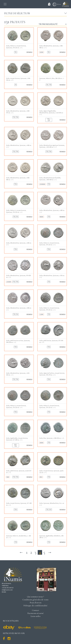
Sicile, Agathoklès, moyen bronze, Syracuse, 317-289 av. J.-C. (17, 439)
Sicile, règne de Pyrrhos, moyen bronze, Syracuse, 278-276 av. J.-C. (52, 374)
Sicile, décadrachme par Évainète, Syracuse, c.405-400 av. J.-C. (50, 179)
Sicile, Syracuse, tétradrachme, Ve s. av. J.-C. (52, 504)
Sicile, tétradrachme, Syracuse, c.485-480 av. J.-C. (51, 47)
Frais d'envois (36, 603)
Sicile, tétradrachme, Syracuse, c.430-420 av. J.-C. (18, 374)
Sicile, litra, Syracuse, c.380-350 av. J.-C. (52, 438)
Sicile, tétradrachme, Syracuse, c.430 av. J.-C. (52, 276)
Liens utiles (36, 616)
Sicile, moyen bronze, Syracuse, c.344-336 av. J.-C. (18, 79)
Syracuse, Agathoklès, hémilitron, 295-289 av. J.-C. (52, 537)
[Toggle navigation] (5, 4)
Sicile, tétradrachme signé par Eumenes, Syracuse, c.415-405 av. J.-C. (52, 146)
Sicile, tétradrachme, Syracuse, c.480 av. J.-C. (19, 146)
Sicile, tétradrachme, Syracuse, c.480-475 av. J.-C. (18, 112)
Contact (35, 610)
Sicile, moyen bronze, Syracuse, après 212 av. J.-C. (51, 472)
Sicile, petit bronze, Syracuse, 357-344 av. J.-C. (51, 341)
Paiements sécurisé (36, 613)
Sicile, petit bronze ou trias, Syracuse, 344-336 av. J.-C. (18, 341)
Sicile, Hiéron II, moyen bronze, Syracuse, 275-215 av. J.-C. (16, 47)
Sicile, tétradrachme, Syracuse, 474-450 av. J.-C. (18, 276)
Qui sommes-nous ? (35, 597)
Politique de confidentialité (35, 605)
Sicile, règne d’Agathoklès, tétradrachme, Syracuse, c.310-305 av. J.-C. (51, 113)
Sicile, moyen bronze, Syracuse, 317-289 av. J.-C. (19, 504)
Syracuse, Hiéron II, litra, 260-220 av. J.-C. (52, 79)
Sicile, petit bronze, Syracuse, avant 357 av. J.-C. (19, 472)
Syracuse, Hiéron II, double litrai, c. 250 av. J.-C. (18, 537)
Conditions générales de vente (35, 600)
